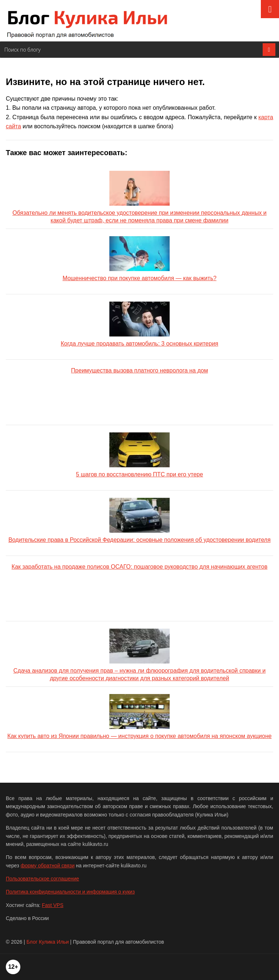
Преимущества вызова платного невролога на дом (140, 370)
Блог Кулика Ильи (48, 942)
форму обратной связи (48, 866)
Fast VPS (52, 905)
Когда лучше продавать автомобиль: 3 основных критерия (139, 324)
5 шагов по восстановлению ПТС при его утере (139, 455)
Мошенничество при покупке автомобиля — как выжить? (139, 259)
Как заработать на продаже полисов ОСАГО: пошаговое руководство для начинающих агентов (139, 567)
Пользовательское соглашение (43, 879)
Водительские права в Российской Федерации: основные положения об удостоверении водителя (139, 520)
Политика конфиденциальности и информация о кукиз (70, 892)
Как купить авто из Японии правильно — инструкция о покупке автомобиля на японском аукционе (139, 717)
